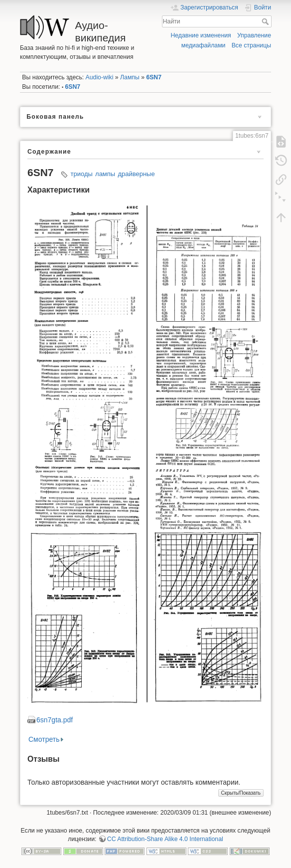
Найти (266, 21)
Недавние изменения (201, 35)
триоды (82, 174)
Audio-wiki (100, 77)
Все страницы (251, 45)
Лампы (130, 77)
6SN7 (154, 77)
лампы (105, 174)
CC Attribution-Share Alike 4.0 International (165, 839)
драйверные (136, 174)
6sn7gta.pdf (55, 720)
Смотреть (44, 739)
